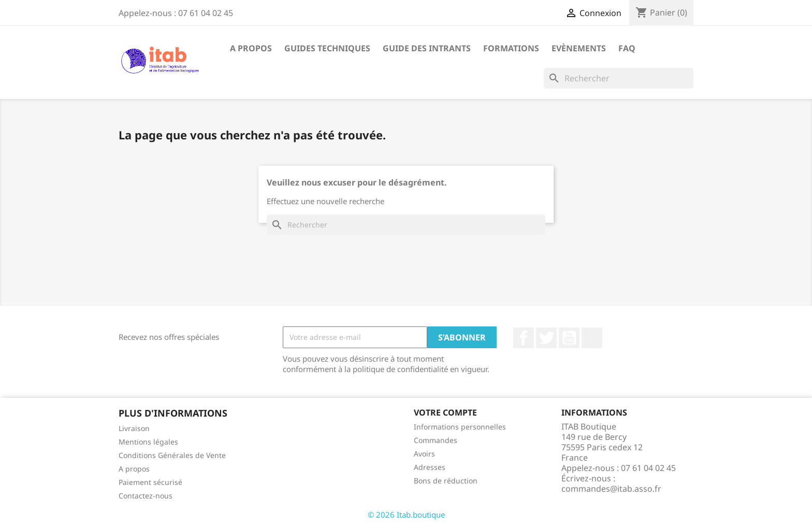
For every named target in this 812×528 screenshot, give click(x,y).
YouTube (569, 338)
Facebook (524, 338)
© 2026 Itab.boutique (406, 515)
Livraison (134, 428)
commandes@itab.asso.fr (611, 489)
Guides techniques (327, 48)
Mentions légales (148, 442)
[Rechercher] (619, 78)
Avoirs (424, 454)
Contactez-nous (146, 496)
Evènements (579, 48)
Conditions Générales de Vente (172, 455)
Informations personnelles (460, 427)
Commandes (436, 440)
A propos (251, 48)
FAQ (627, 48)
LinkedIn (592, 338)
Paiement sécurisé (150, 482)
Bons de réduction (446, 481)
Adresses (430, 467)
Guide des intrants (427, 48)
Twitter (546, 338)
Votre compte (445, 412)
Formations (511, 48)
